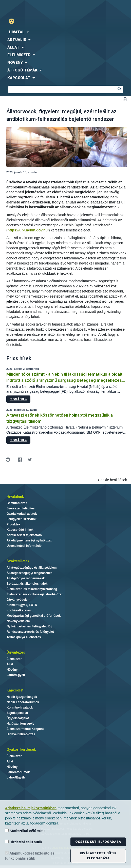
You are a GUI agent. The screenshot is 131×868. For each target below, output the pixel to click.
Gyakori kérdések (21, 749)
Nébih (33, 8)
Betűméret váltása (124, 99)
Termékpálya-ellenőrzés (24, 637)
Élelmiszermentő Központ (25, 729)
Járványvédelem (18, 600)
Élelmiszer (14, 659)
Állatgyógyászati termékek (26, 578)
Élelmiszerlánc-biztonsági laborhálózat (35, 594)
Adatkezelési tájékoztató (24, 535)
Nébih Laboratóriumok (23, 702)
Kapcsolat (15, 690)
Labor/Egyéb (16, 675)
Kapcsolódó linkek (20, 530)
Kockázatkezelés (19, 610)
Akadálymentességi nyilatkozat (29, 540)
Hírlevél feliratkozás (21, 734)
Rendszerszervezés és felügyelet (30, 632)
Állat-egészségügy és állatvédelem (32, 568)
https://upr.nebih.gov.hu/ (28, 230)
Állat (10, 664)
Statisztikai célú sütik (25, 831)
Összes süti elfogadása (98, 842)
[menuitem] (65, 32)
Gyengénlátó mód (14, 21)
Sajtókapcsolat (17, 713)
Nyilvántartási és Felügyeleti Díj (29, 626)
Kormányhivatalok (20, 708)
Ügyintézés (16, 652)
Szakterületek (18, 561)
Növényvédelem (18, 621)
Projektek (13, 524)
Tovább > (18, 399)
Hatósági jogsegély (20, 724)
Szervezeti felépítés (21, 508)
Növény (12, 670)
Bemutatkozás (17, 503)
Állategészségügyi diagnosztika (30, 573)
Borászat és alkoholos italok (27, 584)
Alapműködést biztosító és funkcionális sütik (30, 856)
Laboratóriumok (18, 772)
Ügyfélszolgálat (18, 718)
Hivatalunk (15, 496)
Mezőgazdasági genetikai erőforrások (34, 616)
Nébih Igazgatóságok (22, 697)
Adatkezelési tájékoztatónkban (31, 808)
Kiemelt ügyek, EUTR (22, 605)
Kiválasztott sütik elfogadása (98, 856)
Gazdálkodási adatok (22, 514)
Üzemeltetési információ (24, 546)
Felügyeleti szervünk (22, 519)
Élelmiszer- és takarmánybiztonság (32, 589)
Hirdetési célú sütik (24, 842)
